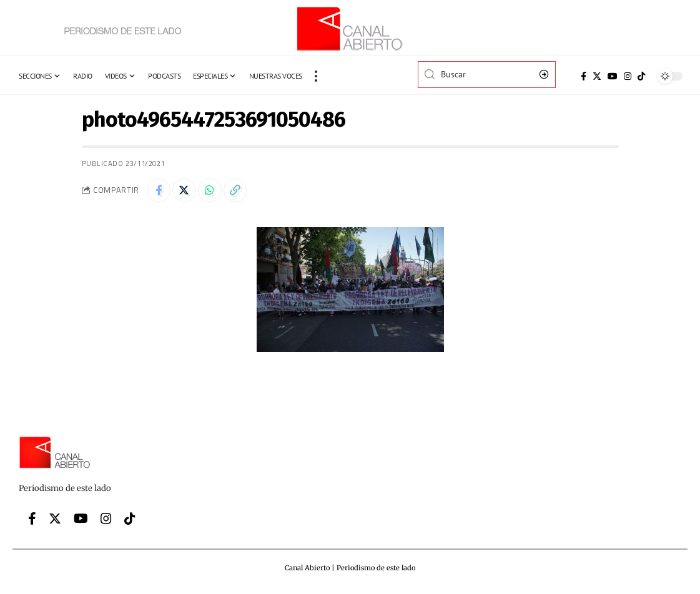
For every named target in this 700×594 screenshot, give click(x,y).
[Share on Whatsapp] (213, 191)
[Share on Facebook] (159, 191)
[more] (316, 76)
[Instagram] (628, 76)
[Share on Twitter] (186, 191)
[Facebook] (584, 76)
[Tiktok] (641, 76)
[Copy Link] (240, 191)
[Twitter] (597, 76)
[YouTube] (613, 76)
